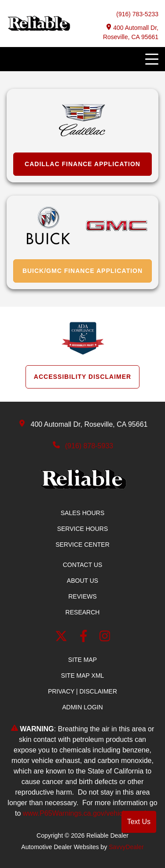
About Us (82, 581)
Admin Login (82, 707)
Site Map (82, 660)
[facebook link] (85, 638)
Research (83, 612)
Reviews (82, 596)
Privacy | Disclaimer (82, 691)
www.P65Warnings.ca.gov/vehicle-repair (86, 813)
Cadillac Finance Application (82, 164)
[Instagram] (105, 638)
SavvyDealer (126, 847)
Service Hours (83, 529)
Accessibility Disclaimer (82, 377)
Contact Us (83, 565)
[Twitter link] (63, 638)
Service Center (82, 545)
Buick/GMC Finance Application (82, 271)
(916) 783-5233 (137, 14)
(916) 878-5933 (89, 446)
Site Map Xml (83, 676)
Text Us (139, 822)
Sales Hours (83, 513)
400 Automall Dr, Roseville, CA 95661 (131, 32)
